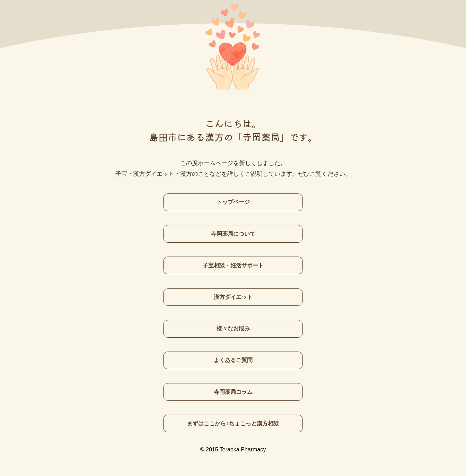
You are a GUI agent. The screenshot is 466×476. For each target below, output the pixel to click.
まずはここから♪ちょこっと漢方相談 (233, 423)
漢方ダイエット (233, 297)
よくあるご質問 (233, 360)
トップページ (233, 202)
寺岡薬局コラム (233, 392)
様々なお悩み (233, 328)
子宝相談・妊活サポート (233, 265)
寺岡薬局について (233, 234)
